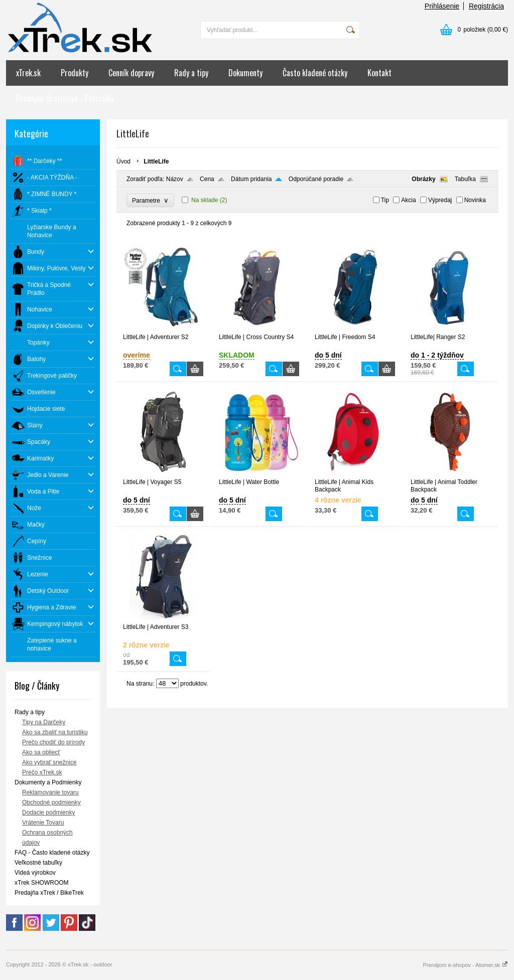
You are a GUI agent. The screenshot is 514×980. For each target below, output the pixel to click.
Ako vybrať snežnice (49, 762)
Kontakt (379, 73)
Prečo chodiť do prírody (53, 742)
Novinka (475, 200)
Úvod (123, 161)
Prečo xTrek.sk (42, 772)
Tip (385, 200)
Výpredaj (440, 200)
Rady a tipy (191, 73)
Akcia (408, 200)
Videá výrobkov (35, 873)
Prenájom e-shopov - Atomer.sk (465, 965)
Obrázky (423, 179)
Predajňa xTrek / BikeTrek (49, 893)
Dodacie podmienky (48, 812)
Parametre (150, 200)
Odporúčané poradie (316, 179)
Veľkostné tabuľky (38, 863)
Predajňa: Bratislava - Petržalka (65, 98)
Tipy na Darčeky (44, 722)
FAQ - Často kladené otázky (52, 853)
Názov (175, 179)
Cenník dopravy (131, 73)
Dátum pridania (251, 179)
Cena (207, 179)
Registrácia (486, 6)
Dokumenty (245, 73)
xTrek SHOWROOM (42, 883)
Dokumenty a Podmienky (48, 782)
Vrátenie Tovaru (43, 823)
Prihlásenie (442, 6)
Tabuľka (465, 179)
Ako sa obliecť (41, 752)
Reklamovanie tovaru (50, 792)
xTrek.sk (28, 73)
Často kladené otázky (315, 73)
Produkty (75, 73)
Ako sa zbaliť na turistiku (55, 732)
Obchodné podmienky (51, 802)
